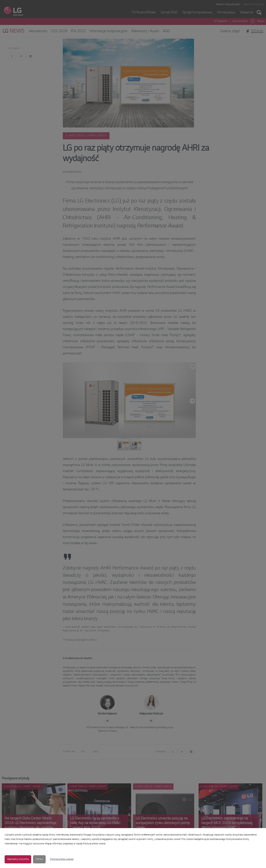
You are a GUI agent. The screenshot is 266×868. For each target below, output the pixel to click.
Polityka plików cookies (62, 859)
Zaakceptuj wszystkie (18, 859)
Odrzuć (39, 859)
